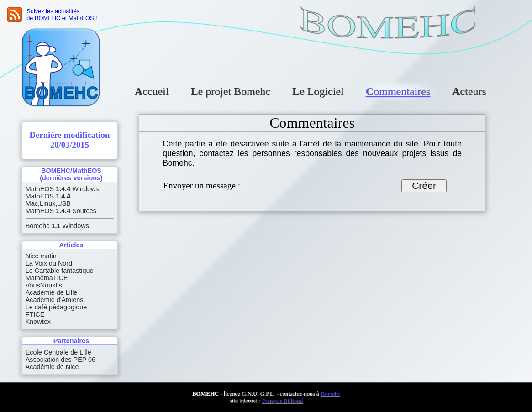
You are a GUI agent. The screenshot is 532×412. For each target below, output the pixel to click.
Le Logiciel (318, 91)
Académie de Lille (52, 292)
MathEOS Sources (61, 211)
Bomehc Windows (57, 226)
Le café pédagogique (56, 307)
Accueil (152, 91)
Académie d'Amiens (55, 300)
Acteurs (469, 91)
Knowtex (38, 322)
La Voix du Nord (49, 263)
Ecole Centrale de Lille (58, 352)
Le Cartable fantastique (60, 271)
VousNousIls (44, 285)
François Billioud (282, 401)
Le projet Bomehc (230, 91)
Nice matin (41, 256)
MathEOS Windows (62, 189)
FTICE (35, 314)
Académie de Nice (52, 367)
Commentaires (398, 91)
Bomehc (330, 394)
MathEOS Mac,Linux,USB (48, 200)
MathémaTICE (47, 278)
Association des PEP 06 (61, 360)
